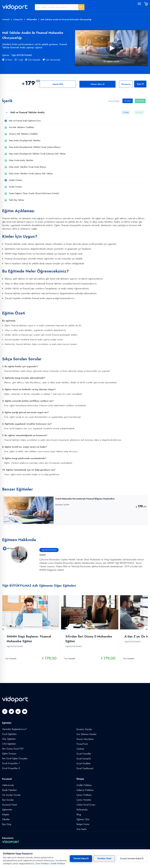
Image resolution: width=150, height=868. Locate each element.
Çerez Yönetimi (84, 800)
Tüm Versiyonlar (52, 60)
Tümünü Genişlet (114, 101)
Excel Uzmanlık (84, 759)
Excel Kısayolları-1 (11, 763)
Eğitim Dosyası (9, 754)
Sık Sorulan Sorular (11, 795)
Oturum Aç (126, 84)
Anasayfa (6, 19)
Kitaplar (6, 814)
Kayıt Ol (140, 84)
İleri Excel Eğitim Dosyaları (15, 758)
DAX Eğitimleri (9, 744)
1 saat (19, 60)
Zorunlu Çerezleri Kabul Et (132, 859)
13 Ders (7, 60)
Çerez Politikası (84, 795)
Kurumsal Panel (10, 805)
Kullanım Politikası (85, 790)
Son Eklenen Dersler (87, 734)
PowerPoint (82, 744)
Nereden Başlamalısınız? (14, 729)
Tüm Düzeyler (33, 60)
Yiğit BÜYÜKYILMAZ (22, 55)
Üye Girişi (7, 824)
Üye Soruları (8, 800)
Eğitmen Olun (83, 819)
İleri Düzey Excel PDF (13, 749)
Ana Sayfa (81, 829)
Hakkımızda (8, 785)
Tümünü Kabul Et (81, 859)
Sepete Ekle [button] (58, 84)
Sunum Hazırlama (85, 739)
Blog (79, 814)
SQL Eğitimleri (9, 739)
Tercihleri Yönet (104, 859)
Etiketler (6, 819)
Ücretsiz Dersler (84, 729)
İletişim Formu (83, 824)
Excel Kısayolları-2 (11, 768)
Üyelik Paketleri (9, 790)
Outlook (80, 749)
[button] (81, 7)
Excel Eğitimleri (9, 734)
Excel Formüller (84, 754)
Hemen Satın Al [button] (98, 84)
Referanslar (82, 810)
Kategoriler (18, 19)
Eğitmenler (7, 810)
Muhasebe (32, 19)
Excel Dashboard (85, 768)
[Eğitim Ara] (57, 7)
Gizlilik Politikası (84, 785)
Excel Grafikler (84, 764)
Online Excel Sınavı (86, 805)
